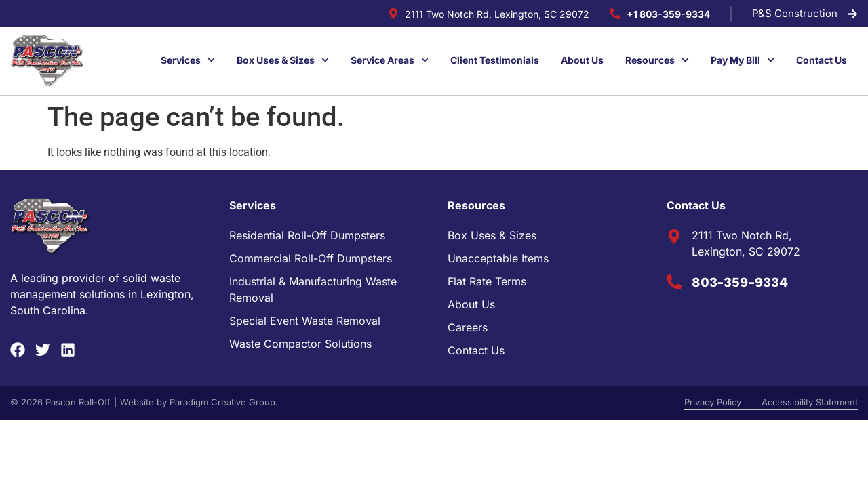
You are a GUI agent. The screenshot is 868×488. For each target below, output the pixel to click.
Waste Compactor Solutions (300, 344)
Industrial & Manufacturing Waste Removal (313, 289)
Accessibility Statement (810, 402)
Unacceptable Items (498, 258)
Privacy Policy (713, 402)
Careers (468, 327)
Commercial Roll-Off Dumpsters (311, 258)
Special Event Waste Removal (305, 321)
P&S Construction (795, 13)
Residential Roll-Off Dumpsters (307, 235)
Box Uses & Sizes (492, 235)
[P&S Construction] (853, 14)
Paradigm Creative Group (222, 402)
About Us (471, 304)
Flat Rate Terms (487, 281)
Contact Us (476, 350)
